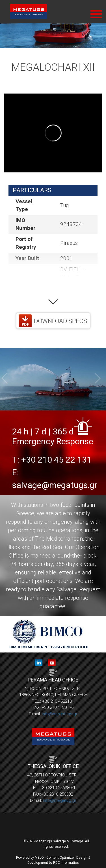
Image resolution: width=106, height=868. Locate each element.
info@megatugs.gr (60, 714)
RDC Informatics (66, 863)
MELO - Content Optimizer (55, 858)
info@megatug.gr (60, 800)
